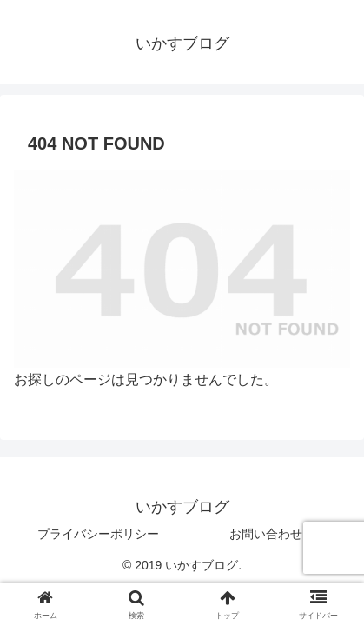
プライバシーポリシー (98, 534)
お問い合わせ (266, 534)
